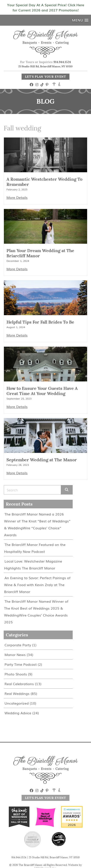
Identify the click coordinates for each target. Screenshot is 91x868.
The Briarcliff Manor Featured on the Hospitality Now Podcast (35, 548)
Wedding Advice (18, 713)
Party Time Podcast (21, 664)
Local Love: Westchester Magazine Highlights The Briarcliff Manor (33, 564)
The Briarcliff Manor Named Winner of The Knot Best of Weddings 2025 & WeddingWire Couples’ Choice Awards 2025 (36, 612)
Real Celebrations (19, 684)
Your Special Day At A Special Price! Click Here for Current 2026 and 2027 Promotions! (46, 7)
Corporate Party (18, 645)
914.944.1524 (62, 62)
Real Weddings (17, 693)
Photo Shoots (16, 674)
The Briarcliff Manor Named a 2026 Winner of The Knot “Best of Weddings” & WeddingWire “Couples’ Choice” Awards (37, 524)
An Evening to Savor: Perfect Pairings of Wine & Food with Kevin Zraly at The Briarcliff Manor (37, 585)
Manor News (15, 655)
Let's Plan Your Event (45, 77)
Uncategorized (17, 703)
